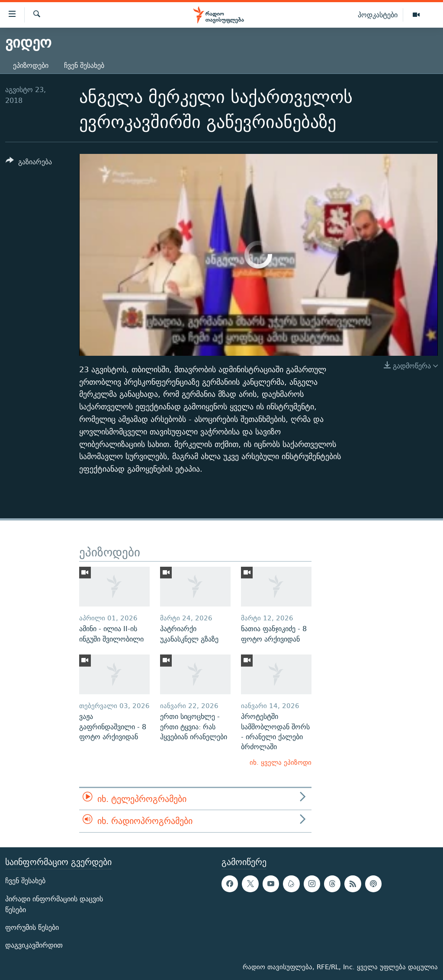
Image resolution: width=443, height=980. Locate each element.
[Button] (29, 163)
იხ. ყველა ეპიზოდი (281, 762)
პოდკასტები (378, 15)
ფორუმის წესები (32, 927)
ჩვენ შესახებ (84, 65)
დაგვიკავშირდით (34, 945)
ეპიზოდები (31, 65)
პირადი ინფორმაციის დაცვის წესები (54, 904)
